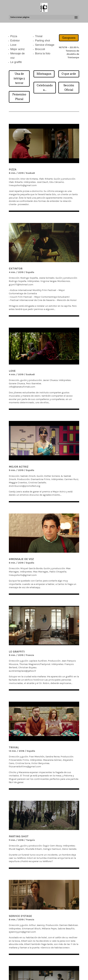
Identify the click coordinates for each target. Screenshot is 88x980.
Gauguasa (69, 38)
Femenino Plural (19, 97)
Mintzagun (44, 74)
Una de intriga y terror (19, 78)
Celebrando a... (45, 88)
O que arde (69, 74)
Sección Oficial (69, 88)
